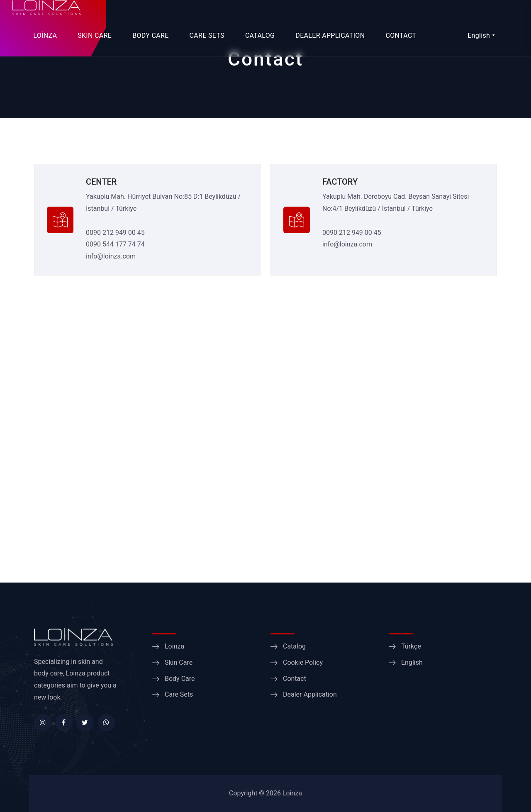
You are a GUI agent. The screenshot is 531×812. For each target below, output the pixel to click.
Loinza (174, 646)
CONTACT (401, 35)
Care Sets (179, 694)
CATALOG (260, 35)
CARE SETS (207, 35)
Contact (295, 679)
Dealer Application (310, 694)
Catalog (294, 646)
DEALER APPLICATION (330, 35)
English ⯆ (482, 35)
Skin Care (179, 662)
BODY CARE (150, 35)
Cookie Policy (303, 662)
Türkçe (411, 646)
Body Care (180, 679)
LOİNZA (45, 35)
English (412, 662)
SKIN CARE (95, 35)
